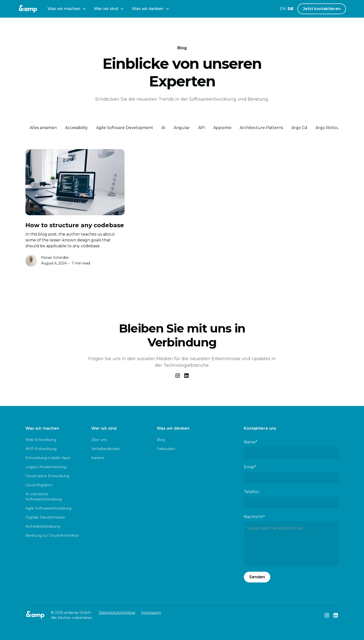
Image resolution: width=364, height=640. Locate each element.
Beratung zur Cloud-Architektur (52, 535)
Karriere (98, 458)
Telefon (251, 492)
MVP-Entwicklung (41, 449)
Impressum (151, 613)
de (291, 9)
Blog (161, 440)
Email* (250, 467)
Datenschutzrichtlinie (117, 613)
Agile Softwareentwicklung (48, 508)
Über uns (99, 440)
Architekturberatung (43, 526)
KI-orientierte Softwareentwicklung (44, 497)
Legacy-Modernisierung (46, 467)
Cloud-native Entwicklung (47, 476)
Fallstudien (166, 449)
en (283, 9)
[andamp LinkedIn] (336, 615)
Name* (251, 442)
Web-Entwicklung (41, 440)
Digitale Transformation (45, 517)
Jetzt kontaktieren (322, 9)
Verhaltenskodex (105, 449)
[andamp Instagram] (327, 615)
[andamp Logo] (28, 9)
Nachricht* (254, 517)
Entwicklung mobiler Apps (48, 458)
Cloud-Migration (39, 485)
